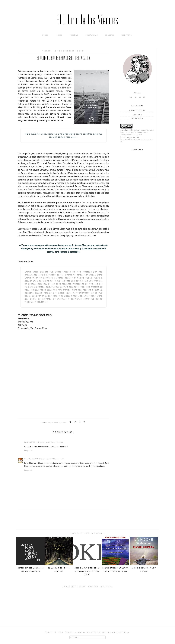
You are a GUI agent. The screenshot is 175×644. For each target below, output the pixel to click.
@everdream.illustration (116, 632)
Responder (29, 451)
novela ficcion (137, 111)
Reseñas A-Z (92, 35)
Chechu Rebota (31, 459)
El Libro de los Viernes (88, 20)
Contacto (127, 35)
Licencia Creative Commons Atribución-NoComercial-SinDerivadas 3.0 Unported (137, 133)
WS (55, 632)
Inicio (45, 35)
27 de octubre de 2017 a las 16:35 (51, 459)
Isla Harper (30, 442)
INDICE (59, 35)
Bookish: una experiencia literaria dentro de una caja (87, 571)
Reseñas (74, 35)
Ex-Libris (110, 35)
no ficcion (137, 118)
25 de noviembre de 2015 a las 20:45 (49, 442)
